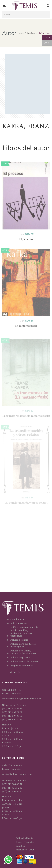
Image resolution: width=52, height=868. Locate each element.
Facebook (11, 672)
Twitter (15, 672)
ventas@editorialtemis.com (17, 774)
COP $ (46, 43)
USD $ (46, 38)
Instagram (19, 672)
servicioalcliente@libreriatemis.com (22, 699)
